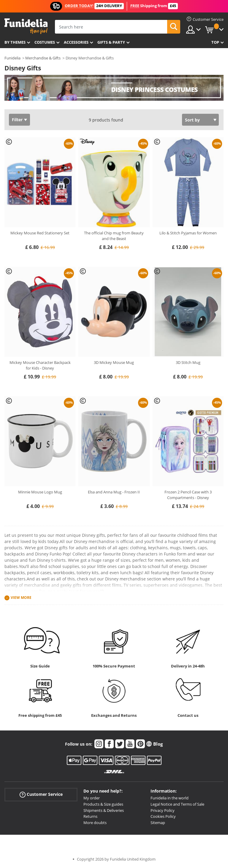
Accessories (76, 42)
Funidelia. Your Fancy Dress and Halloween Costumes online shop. (26, 26)
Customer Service (41, 794)
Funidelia (12, 58)
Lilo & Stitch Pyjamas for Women (188, 233)
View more (21, 598)
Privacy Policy (163, 810)
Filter (17, 120)
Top (215, 42)
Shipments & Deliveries (104, 810)
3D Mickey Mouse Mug (114, 362)
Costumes (45, 42)
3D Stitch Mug (188, 362)
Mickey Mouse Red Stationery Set (40, 233)
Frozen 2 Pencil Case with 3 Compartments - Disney (188, 495)
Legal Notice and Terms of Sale (177, 804)
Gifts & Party (111, 42)
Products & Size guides (103, 804)
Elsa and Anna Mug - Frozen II (114, 492)
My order (92, 798)
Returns (90, 816)
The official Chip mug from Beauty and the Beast (114, 236)
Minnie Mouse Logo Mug (40, 492)
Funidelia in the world (170, 798)
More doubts (95, 823)
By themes (15, 42)
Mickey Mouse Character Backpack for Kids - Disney (40, 365)
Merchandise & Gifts (43, 58)
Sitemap (158, 823)
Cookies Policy (163, 816)
